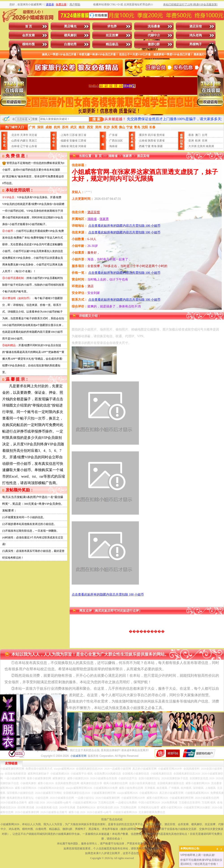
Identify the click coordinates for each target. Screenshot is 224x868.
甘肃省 (161, 141)
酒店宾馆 (196, 26)
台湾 (205, 135)
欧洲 (198, 141)
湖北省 (73, 146)
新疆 (160, 146)
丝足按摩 (112, 35)
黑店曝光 (70, 26)
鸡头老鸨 (196, 35)
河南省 (82, 146)
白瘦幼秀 (70, 44)
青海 (154, 146)
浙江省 (82, 135)
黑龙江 (33, 141)
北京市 (15, 135)
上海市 (65, 135)
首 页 (29, 26)
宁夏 (148, 146)
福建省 (65, 141)
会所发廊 (28, 35)
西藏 (142, 146)
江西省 (82, 141)
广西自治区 (116, 141)
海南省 (113, 146)
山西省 (15, 141)
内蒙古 (24, 141)
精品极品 (112, 44)
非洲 (205, 141)
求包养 (112, 26)
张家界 (127, 156)
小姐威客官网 (78, 756)
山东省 (33, 146)
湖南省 (65, 146)
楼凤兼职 (70, 35)
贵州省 (161, 135)
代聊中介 (154, 35)
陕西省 (152, 141)
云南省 (143, 141)
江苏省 (73, 135)
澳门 (198, 135)
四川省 (152, 135)
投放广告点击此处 (112, 819)
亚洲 (191, 141)
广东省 (113, 135)
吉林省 (15, 146)
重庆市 (143, 135)
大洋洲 (192, 146)
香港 (191, 135)
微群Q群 (154, 44)
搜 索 (96, 119)
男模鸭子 (196, 44)
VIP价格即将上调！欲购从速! (198, 855)
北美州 (201, 146)
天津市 (24, 135)
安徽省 (73, 141)
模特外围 (28, 44)
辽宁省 (24, 146)
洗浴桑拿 (154, 26)
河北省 (33, 135)
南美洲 (210, 146)
